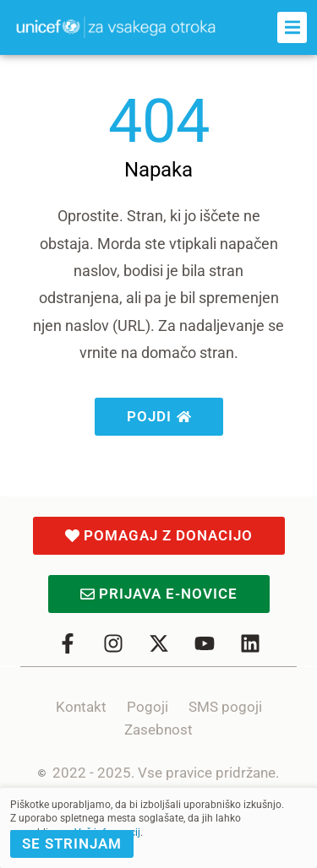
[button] (292, 27)
